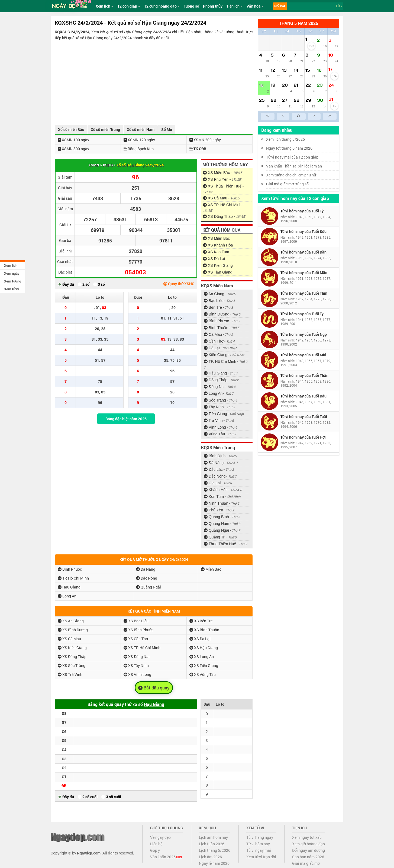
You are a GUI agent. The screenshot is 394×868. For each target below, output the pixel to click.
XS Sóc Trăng (72, 665)
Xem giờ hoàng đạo (309, 844)
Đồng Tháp (216, 380)
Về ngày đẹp (160, 837)
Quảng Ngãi (216, 530)
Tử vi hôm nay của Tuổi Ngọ (304, 334)
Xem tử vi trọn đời (261, 857)
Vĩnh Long (215, 427)
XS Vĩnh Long (137, 674)
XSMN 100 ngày (73, 140)
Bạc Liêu (214, 301)
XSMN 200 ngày (205, 140)
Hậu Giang (215, 373)
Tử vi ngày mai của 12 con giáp (292, 157)
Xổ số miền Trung (105, 129)
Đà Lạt (212, 348)
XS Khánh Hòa (218, 245)
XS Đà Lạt (214, 259)
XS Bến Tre (201, 621)
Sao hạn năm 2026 (308, 857)
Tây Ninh (214, 407)
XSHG (108, 165)
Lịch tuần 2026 (212, 844)
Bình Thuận (216, 328)
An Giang (214, 294)
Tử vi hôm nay (258, 844)
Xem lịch (11, 265)
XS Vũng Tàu (203, 674)
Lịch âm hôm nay (213, 837)
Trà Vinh (213, 420)
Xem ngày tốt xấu (307, 837)
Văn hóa (255, 6)
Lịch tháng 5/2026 (215, 850)
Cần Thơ (214, 341)
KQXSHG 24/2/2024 (72, 32)
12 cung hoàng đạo (162, 6)
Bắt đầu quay (154, 688)
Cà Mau (213, 334)
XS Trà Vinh (70, 674)
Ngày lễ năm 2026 (214, 863)
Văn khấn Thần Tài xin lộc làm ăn (294, 166)
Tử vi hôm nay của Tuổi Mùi (303, 355)
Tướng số (191, 6)
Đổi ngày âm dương (309, 850)
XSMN (94, 165)
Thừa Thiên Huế (220, 544)
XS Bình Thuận (204, 630)
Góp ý (155, 850)
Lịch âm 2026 (210, 857)
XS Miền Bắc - (223, 173)
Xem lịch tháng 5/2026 (285, 139)
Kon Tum (214, 497)
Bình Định (215, 456)
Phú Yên (213, 510)
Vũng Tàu (214, 434)
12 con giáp (129, 6)
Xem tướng (13, 281)
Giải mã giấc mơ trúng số (287, 184)
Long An (213, 393)
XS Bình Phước (138, 630)
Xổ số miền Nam (141, 129)
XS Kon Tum (216, 252)
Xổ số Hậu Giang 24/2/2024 (140, 165)
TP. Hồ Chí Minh (220, 361)
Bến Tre (213, 307)
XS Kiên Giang (218, 265)
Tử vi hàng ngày (260, 837)
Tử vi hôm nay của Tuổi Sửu (303, 231)
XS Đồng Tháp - (224, 216)
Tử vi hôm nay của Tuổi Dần (303, 252)
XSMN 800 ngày (73, 149)
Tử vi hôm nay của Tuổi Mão (304, 273)
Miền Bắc (211, 569)
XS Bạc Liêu (136, 621)
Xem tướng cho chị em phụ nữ (291, 175)
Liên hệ (156, 844)
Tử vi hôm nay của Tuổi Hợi (303, 437)
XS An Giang (71, 621)
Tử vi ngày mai (259, 850)
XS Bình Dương (73, 630)
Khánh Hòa (216, 490)
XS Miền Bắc (216, 238)
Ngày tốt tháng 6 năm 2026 (293, 148)
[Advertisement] (154, 81)
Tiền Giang (215, 414)
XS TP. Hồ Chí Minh (142, 648)
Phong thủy (213, 6)
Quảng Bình (216, 517)
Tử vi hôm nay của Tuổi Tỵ (302, 314)
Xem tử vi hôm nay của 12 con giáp (295, 198)
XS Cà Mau (69, 639)
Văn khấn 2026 (166, 857)
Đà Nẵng (214, 463)
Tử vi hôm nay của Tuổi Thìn (304, 293)
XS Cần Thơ (136, 639)
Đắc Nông (215, 476)
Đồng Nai (214, 387)
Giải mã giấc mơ (306, 863)
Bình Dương (217, 314)
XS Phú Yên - (222, 179)
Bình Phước (216, 321)
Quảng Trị (215, 537)
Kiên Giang (216, 355)
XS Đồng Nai (137, 657)
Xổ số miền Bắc (71, 129)
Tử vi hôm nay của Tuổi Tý (302, 211)
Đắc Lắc (213, 469)
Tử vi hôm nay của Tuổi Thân (304, 375)
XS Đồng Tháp (72, 657)
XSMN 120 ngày (139, 140)
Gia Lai (212, 483)
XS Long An (202, 657)
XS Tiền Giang (218, 272)
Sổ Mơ (167, 129)
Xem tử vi (11, 289)
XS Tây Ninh (136, 665)
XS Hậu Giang (204, 648)
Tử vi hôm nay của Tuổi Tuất (304, 417)
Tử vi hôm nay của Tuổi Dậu (303, 396)
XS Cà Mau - (222, 198)
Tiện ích (235, 6)
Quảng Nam (217, 524)
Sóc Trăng (215, 400)
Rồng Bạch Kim (139, 149)
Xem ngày (12, 273)
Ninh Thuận (216, 503)
